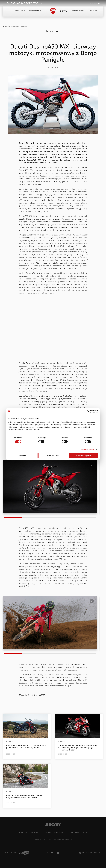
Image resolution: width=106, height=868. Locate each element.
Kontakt (93, 13)
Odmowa (23, 456)
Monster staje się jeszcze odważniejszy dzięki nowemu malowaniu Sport (25, 797)
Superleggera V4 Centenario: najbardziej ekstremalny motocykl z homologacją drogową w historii (78, 748)
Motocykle (20, 13)
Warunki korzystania (55, 833)
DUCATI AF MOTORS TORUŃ (25, 4)
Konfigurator (78, 13)
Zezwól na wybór (53, 456)
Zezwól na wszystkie (83, 456)
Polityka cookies (79, 833)
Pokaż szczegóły (88, 449)
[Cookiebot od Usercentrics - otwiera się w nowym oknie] (89, 411)
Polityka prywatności (29, 833)
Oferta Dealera (63, 13)
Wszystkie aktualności (11, 26)
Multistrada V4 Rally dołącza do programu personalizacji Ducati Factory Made (26, 747)
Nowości (24, 26)
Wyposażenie (36, 13)
